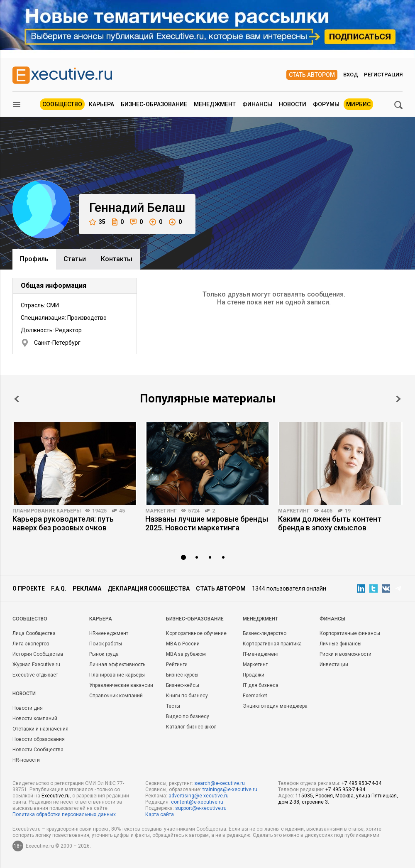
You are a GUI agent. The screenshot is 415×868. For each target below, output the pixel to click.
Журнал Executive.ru (36, 664)
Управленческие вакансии (121, 685)
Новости (293, 104)
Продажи (254, 675)
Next (398, 399)
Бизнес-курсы (182, 675)
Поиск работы (106, 644)
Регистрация (383, 75)
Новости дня (28, 708)
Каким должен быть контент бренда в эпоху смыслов (330, 523)
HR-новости (26, 760)
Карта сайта (160, 814)
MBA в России (183, 644)
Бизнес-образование (154, 104)
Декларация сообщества (149, 588)
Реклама (87, 588)
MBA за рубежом (186, 654)
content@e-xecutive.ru (197, 802)
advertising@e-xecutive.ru (199, 796)
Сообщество (62, 104)
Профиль (34, 259)
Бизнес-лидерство (265, 633)
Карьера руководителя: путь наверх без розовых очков (63, 523)
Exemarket (255, 696)
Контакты (117, 259)
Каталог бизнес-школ (191, 727)
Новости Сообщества (38, 750)
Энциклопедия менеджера (275, 706)
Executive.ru (56, 796)
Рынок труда (104, 654)
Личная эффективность (117, 664)
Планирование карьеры (47, 511)
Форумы (326, 104)
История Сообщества (38, 654)
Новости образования (39, 739)
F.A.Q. (59, 588)
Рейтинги (177, 664)
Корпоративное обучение (196, 633)
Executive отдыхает (35, 675)
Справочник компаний (116, 696)
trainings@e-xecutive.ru (230, 790)
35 (97, 222)
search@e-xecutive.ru (220, 783)
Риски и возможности (345, 654)
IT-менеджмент (261, 654)
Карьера (101, 104)
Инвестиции (334, 664)
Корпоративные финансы (350, 633)
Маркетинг (161, 511)
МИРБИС (358, 104)
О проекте (29, 588)
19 (348, 511)
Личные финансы (341, 644)
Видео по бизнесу (188, 716)
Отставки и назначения (40, 729)
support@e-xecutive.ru (201, 808)
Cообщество (30, 619)
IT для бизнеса (261, 685)
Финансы (257, 104)
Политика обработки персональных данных (64, 814)
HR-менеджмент (109, 633)
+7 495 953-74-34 (361, 783)
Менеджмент (215, 104)
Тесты (173, 706)
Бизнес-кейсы (183, 685)
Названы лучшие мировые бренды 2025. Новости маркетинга (207, 523)
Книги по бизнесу (187, 696)
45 (122, 511)
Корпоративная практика (272, 644)
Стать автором (312, 75)
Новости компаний (35, 718)
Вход (351, 75)
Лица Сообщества (34, 633)
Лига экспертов (31, 644)
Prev (17, 399)
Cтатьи (75, 259)
